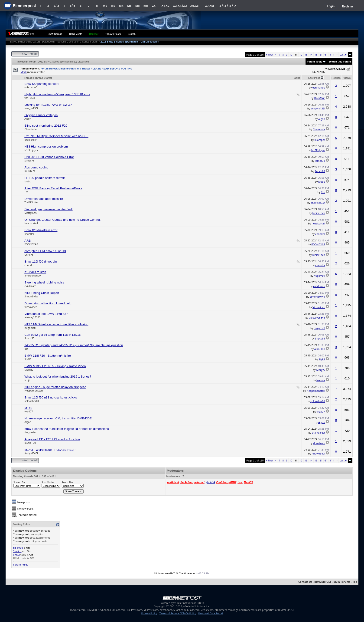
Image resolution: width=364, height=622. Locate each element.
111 (332, 54)
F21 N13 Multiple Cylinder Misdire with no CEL (56, 136)
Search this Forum (340, 62)
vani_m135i (31, 108)
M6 (138, 6)
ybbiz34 (210, 482)
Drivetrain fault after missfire (44, 199)
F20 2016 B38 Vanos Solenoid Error (49, 157)
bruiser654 (31, 140)
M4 (121, 6)
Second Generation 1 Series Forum (77, 42)
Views (347, 78)
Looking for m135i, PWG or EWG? (48, 105)
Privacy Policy (149, 613)
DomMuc (320, 98)
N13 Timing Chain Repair (42, 293)
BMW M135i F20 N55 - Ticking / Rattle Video (55, 366)
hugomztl (319, 276)
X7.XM (209, 6)
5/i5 (73, 6)
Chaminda (30, 129)
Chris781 (30, 255)
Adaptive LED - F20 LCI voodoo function (52, 439)
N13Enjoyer (31, 150)
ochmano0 (31, 87)
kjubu (28, 181)
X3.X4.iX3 (180, 6)
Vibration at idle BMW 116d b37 (46, 314)
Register (348, 7)
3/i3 (56, 6)
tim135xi (29, 98)
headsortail (31, 223)
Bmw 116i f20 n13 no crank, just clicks (51, 397)
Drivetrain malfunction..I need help (48, 303)
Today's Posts (113, 34)
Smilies (17, 551)
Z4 (154, 6)
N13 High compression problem (46, 146)
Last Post (314, 78)
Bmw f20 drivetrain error (41, 230)
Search (132, 34)
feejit (27, 380)
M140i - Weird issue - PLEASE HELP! (50, 450)
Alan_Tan (320, 349)
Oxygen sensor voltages (41, 115)
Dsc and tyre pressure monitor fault (48, 209)
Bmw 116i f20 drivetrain (41, 262)
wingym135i (318, 108)
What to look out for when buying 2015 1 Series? (58, 377)
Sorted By (19, 482)
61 (326, 54)
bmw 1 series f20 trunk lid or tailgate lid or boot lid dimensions (67, 429)
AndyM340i (31, 453)
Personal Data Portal (210, 613)
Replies (336, 78)
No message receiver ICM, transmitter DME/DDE (58, 418)
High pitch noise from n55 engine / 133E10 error (57, 94)
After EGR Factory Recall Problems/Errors (53, 188)
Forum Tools (315, 62)
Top (355, 582)
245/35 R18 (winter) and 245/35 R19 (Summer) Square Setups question (74, 345)
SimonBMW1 (32, 296)
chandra (29, 234)
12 (301, 54)
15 (316, 54)
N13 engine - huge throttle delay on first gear (55, 387)
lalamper (320, 140)
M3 (113, 6)
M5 (129, 6)
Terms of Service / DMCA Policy (178, 613)
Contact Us (305, 582)
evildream (30, 286)
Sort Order (48, 482)
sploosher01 (32, 401)
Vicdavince (31, 307)
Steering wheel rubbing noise (44, 282)
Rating (296, 78)
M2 (105, 6)
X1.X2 (165, 6)
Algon (28, 119)
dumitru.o (319, 443)
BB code (18, 548)
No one (321, 380)
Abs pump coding (36, 167)
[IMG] (16, 555)
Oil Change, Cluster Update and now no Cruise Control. (62, 220)
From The (68, 482)
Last (343, 54)
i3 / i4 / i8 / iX (228, 6)
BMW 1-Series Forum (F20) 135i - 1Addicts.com (32, 42)
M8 (146, 6)
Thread (28, 78)
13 (306, 54)
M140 (28, 408)
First (270, 54)
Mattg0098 (31, 213)
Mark (24, 72)
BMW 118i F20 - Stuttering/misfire (48, 356)
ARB (28, 241)
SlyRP (28, 359)
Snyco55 (29, 338)
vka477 (29, 411)
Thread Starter (43, 78)
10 (291, 54)
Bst (26, 349)
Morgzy (29, 370)
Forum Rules (21, 564)
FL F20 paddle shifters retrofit (45, 178)
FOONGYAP (31, 244)
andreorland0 (32, 275)
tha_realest (31, 432)
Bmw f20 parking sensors (42, 84)
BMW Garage (55, 34)
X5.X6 (194, 6)
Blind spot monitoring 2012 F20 (46, 126)
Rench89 (29, 171)
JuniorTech (319, 213)
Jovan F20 (30, 443)
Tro (26, 192)
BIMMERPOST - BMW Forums (332, 582)
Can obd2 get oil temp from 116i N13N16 (52, 335)
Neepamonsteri (34, 390)
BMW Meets (76, 34)
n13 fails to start (35, 272)
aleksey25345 (32, 317)
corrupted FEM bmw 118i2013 (45, 251)
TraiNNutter (31, 202)
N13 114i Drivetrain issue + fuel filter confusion (56, 324)
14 (311, 54)
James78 (29, 160)
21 (321, 54)
